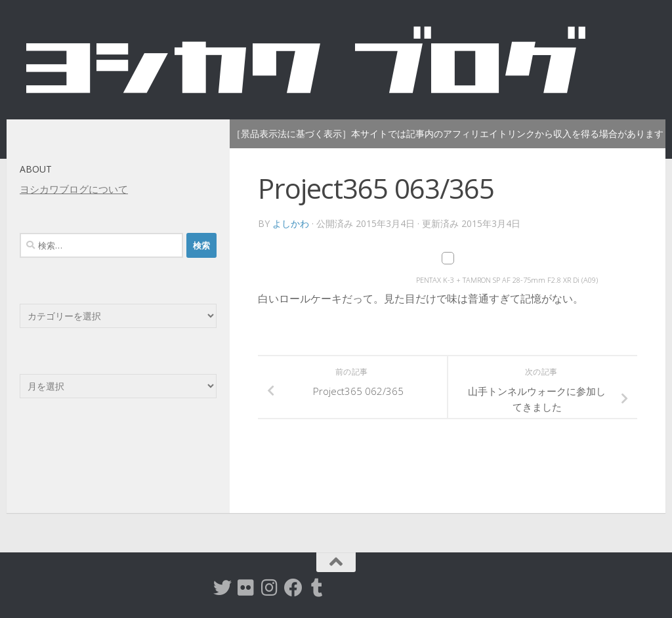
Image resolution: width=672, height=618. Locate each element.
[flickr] (246, 588)
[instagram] (270, 588)
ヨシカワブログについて (74, 189)
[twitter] (222, 588)
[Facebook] (293, 588)
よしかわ (291, 223)
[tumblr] (317, 588)
